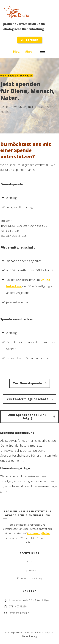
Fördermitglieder (39, 533)
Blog (16, 51)
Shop (29, 51)
